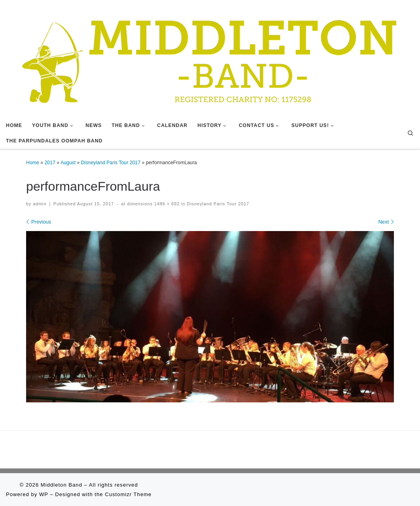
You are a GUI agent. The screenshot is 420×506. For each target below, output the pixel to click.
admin (40, 204)
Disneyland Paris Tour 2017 (111, 163)
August (68, 163)
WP (44, 494)
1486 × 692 (166, 204)
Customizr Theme (128, 494)
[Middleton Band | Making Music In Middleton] (210, 58)
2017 (50, 163)
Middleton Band (61, 485)
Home (33, 163)
